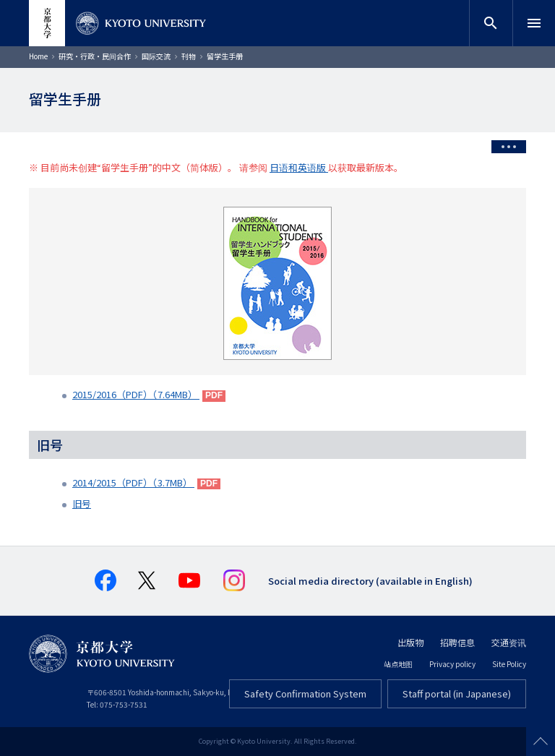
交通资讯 (509, 642)
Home (38, 56)
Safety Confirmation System (305, 693)
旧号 (82, 503)
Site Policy (509, 664)
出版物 (410, 642)
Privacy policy (452, 664)
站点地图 (398, 664)
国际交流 (156, 56)
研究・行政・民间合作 (95, 56)
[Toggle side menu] (509, 147)
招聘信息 (457, 642)
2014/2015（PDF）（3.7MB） (133, 482)
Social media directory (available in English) (370, 581)
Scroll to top (541, 742)
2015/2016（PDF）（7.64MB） (136, 394)
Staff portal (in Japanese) (457, 693)
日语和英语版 (299, 167)
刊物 (189, 56)
